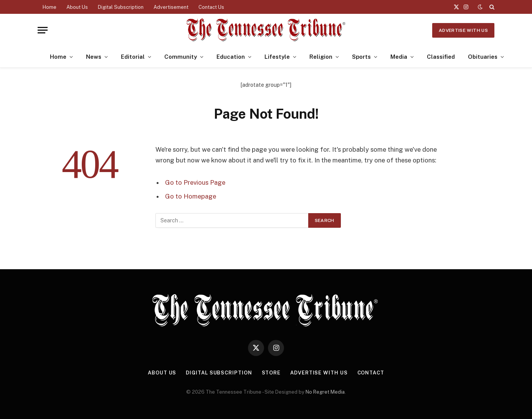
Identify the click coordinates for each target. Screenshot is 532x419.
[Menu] (43, 30)
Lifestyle (277, 57)
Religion (321, 57)
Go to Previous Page (195, 182)
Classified (441, 57)
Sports (361, 57)
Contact (371, 373)
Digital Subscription (121, 7)
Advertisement (171, 7)
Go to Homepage (191, 196)
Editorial (133, 57)
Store (271, 373)
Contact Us (211, 7)
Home (50, 7)
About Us (77, 7)
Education (231, 57)
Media (399, 57)
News (94, 57)
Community (181, 57)
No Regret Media (325, 392)
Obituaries (483, 57)
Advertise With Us (463, 30)
